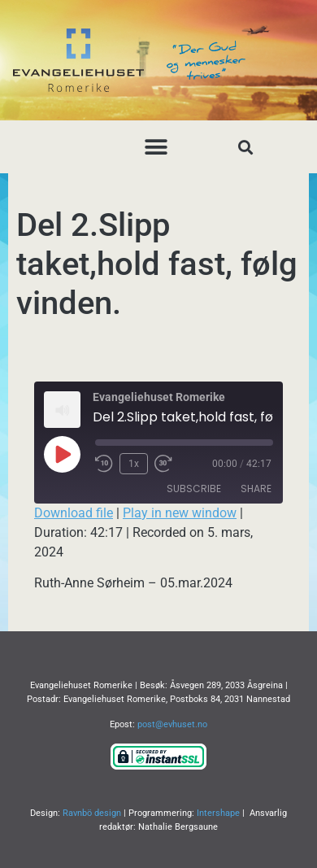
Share (256, 489)
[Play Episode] (62, 454)
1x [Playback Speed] (134, 464)
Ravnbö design (92, 813)
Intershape (218, 813)
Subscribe (194, 489)
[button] (156, 147)
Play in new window (180, 513)
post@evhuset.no (172, 724)
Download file (74, 513)
